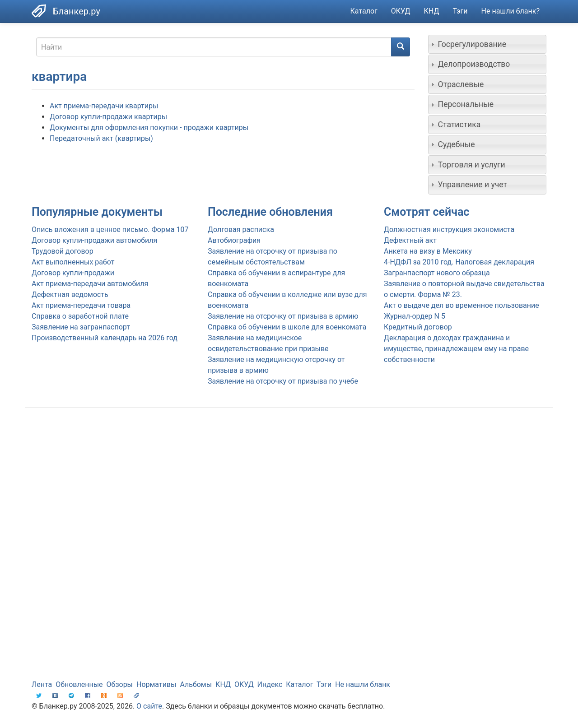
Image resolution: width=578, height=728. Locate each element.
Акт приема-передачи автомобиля (90, 284)
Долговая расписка (241, 230)
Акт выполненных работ (73, 262)
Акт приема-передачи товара (81, 305)
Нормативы (156, 684)
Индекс (270, 684)
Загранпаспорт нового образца (437, 273)
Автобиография (234, 240)
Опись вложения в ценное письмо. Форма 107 (110, 230)
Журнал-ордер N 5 (415, 316)
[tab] (487, 44)
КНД (432, 11)
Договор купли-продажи (73, 273)
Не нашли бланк (363, 684)
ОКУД (401, 11)
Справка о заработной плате (80, 316)
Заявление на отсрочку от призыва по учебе (283, 381)
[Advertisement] (289, 487)
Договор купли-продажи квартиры (108, 117)
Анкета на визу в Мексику (428, 251)
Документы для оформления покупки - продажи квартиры (149, 128)
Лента (42, 684)
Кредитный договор (418, 327)
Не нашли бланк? (510, 11)
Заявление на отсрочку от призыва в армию (283, 316)
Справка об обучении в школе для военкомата (287, 327)
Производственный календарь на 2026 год (105, 338)
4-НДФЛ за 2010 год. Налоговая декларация (459, 262)
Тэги (460, 11)
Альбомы (196, 684)
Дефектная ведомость (70, 294)
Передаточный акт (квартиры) (101, 138)
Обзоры (120, 684)
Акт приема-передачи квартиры (104, 106)
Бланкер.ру (77, 11)
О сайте (149, 706)
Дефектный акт (410, 240)
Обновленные (79, 684)
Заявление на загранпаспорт (81, 327)
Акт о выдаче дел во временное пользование (461, 305)
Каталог (364, 11)
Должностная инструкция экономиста (449, 230)
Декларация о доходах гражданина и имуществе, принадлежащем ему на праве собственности (456, 349)
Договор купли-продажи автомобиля (94, 240)
